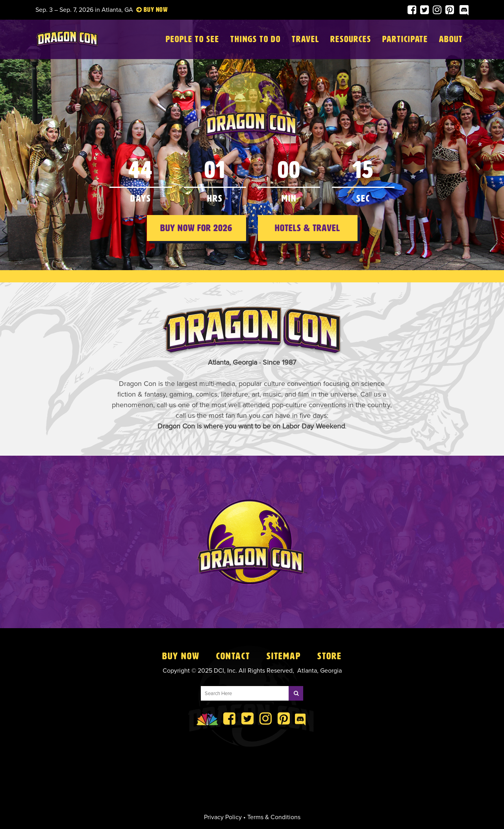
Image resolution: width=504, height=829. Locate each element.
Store (330, 656)
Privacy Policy (223, 817)
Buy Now (181, 656)
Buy (149, 10)
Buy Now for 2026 (196, 228)
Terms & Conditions (274, 817)
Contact (233, 656)
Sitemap (284, 656)
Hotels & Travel (308, 228)
